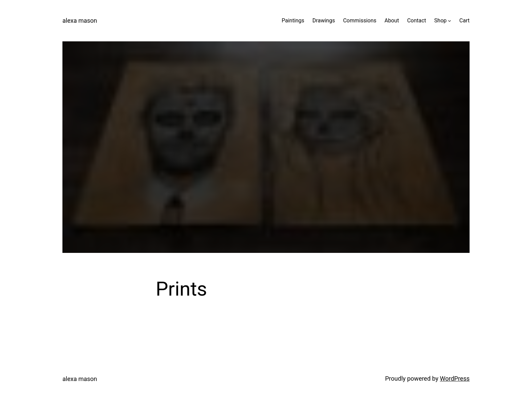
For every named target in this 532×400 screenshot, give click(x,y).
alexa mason (80, 21)
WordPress (455, 378)
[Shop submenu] (450, 21)
